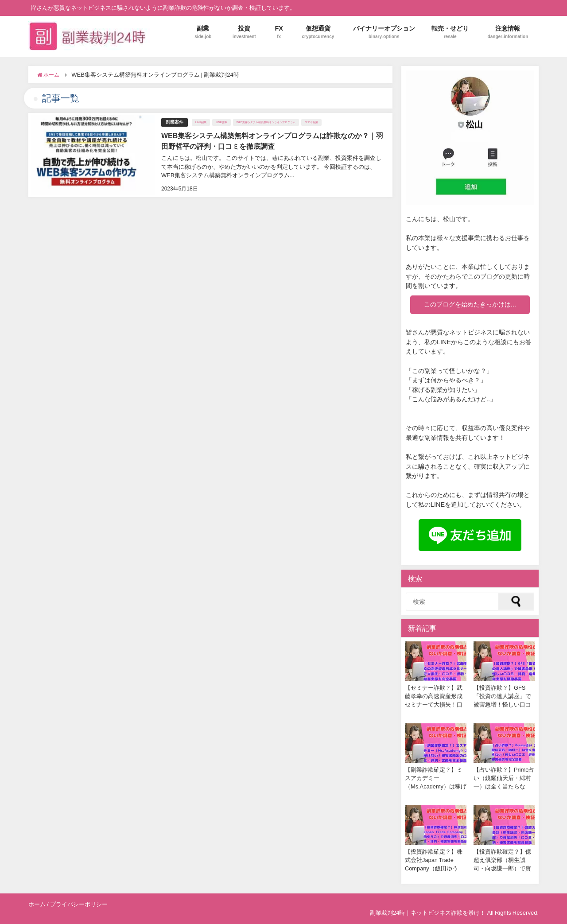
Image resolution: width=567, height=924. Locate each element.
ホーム (37, 904)
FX (279, 32)
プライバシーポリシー (79, 904)
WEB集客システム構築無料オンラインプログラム (266, 122)
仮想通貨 (318, 32)
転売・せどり (450, 32)
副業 (203, 32)
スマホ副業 (311, 122)
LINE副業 (201, 122)
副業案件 (175, 122)
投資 (244, 32)
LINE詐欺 (221, 122)
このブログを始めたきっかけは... (470, 304)
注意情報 (508, 32)
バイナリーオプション (384, 32)
